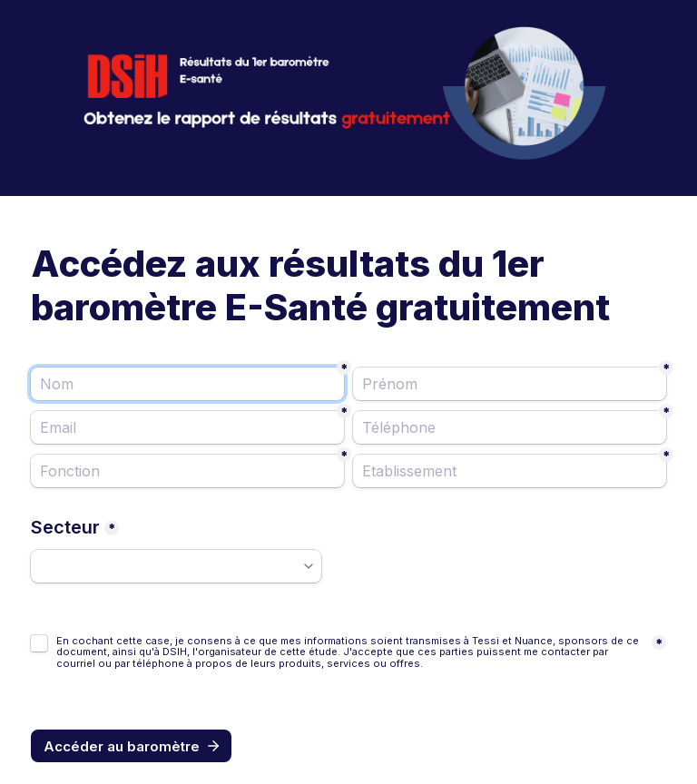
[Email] (187, 427)
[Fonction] (187, 471)
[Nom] (187, 384)
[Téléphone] (510, 427)
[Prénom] (510, 384)
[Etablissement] (510, 471)
